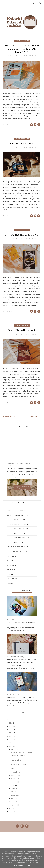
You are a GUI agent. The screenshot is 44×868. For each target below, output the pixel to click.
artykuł (10, 570)
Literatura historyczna (16, 529)
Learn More (19, 866)
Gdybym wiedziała (22, 330)
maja (13, 792)
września (14, 778)
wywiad (10, 583)
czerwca (14, 788)
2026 (11, 720)
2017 (11, 808)
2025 (11, 723)
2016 (11, 811)
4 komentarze (9, 125)
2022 (11, 733)
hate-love (11, 579)
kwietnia (14, 795)
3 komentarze (9, 402)
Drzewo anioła (22, 143)
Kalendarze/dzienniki (15, 511)
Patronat (11, 556)
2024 (11, 726)
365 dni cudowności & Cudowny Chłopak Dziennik (22, 48)
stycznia (14, 805)
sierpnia (14, 782)
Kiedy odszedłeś (13, 694)
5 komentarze (9, 216)
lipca (13, 785)
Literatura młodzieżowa (17, 538)
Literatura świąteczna (16, 551)
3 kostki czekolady (22, 41)
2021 (11, 736)
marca (13, 798)
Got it (28, 866)
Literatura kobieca (14, 533)
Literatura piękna (14, 542)
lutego (13, 802)
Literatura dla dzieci (15, 520)
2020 (11, 740)
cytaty (9, 574)
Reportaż (11, 565)
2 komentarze (9, 311)
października (16, 775)
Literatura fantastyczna (17, 524)
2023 (11, 730)
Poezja (9, 561)
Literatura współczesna (17, 547)
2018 (11, 746)
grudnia (14, 749)
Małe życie (11, 619)
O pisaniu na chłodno (22, 235)
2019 (11, 743)
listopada (14, 772)
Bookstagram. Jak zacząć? (16, 657)
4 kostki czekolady (22, 139)
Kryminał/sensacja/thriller (18, 515)
